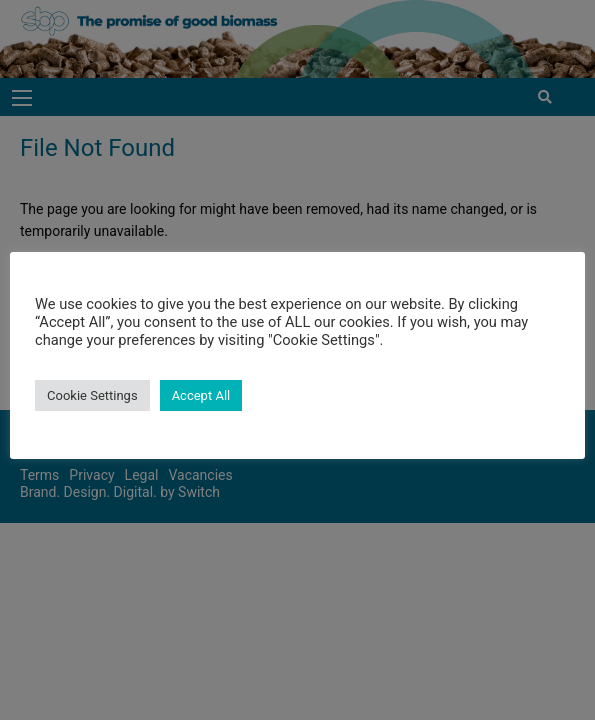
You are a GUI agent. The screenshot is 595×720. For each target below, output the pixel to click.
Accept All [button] (201, 395)
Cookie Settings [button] (92, 395)
